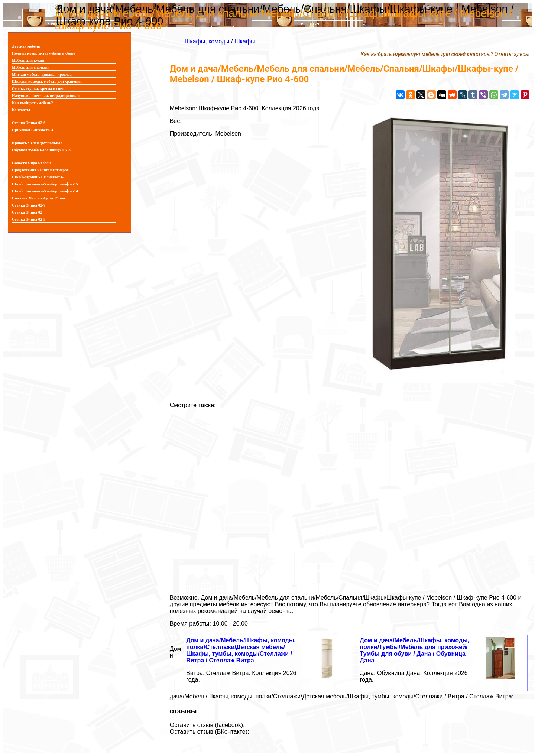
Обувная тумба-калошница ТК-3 (41, 150)
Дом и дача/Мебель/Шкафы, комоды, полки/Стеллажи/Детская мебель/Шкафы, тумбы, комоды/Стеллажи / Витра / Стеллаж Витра (241, 650)
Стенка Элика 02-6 (29, 123)
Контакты (21, 110)
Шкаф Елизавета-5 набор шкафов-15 (45, 184)
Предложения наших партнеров (40, 170)
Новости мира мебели (31, 163)
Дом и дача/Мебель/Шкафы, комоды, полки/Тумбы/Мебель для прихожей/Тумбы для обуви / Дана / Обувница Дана (415, 650)
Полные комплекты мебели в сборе (43, 53)
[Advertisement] (350, 499)
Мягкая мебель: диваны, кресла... (42, 74)
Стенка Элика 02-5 (29, 219)
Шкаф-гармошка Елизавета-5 (39, 177)
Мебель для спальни (30, 67)
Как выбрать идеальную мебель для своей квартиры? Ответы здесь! (445, 54)
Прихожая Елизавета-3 (33, 130)
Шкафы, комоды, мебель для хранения (47, 82)
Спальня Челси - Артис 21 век (39, 198)
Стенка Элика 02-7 (29, 205)
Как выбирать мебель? (33, 103)
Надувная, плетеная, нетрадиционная (46, 96)
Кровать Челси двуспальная (37, 143)
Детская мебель (26, 46)
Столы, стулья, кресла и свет (38, 89)
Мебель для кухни (28, 60)
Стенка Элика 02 (27, 212)
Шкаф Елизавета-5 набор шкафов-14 (45, 191)
